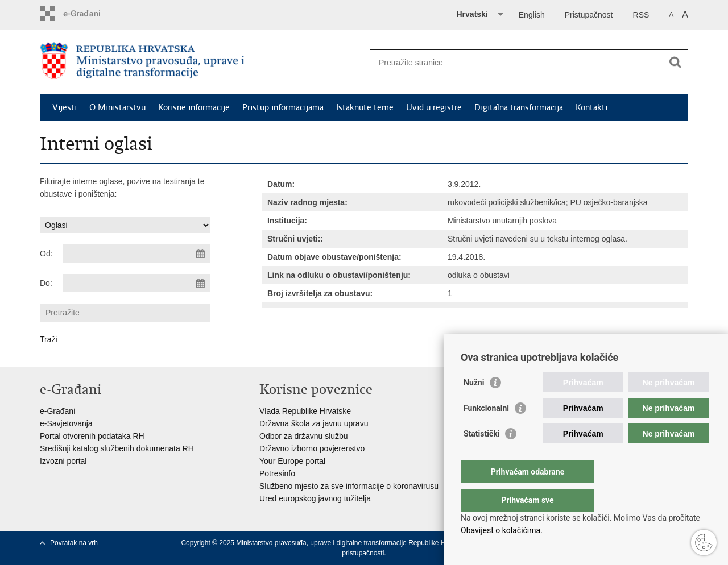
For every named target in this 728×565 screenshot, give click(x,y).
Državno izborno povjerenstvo (312, 448)
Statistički (481, 456)
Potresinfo (277, 473)
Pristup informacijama (283, 107)
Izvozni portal (63, 461)
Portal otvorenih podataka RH (92, 436)
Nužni (474, 405)
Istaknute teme (365, 107)
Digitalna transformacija (519, 107)
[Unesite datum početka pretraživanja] (136, 254)
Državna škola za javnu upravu (314, 423)
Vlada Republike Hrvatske (305, 411)
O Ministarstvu (117, 107)
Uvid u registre (434, 107)
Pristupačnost (589, 15)
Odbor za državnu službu (304, 436)
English (532, 15)
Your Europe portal (292, 461)
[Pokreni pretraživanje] (675, 62)
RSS (641, 15)
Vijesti (65, 107)
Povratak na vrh (74, 543)
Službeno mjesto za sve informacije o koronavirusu (349, 486)
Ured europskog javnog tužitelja (315, 498)
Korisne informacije (194, 107)
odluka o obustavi (479, 275)
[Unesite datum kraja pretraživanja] (136, 283)
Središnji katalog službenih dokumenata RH (117, 448)
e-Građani (57, 411)
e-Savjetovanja (66, 423)
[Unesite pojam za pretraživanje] (517, 62)
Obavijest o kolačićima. (502, 530)
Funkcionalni (486, 431)
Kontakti (591, 107)
